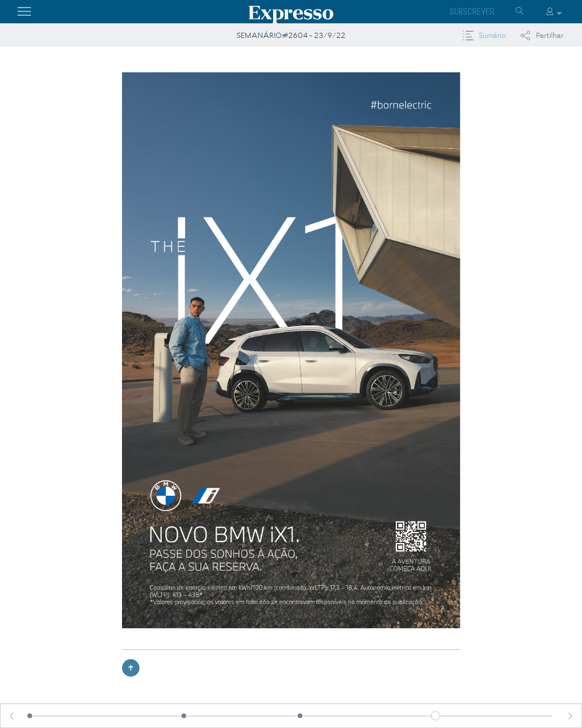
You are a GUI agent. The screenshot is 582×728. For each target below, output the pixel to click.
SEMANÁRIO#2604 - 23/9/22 (291, 35)
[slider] (435, 716)
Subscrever (472, 12)
